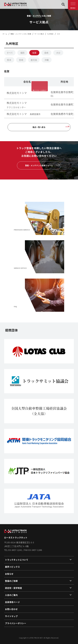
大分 (58, 53)
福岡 (23, 53)
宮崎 (21, 60)
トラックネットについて (17, 560)
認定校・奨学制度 (13, 588)
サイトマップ (11, 616)
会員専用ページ (12, 602)
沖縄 (47, 60)
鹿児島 (34, 60)
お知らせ (9, 574)
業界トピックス (12, 567)
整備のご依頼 (11, 581)
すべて (10, 53)
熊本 (9, 60)
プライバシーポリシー (16, 623)
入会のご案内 (11, 595)
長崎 (46, 53)
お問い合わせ (11, 609)
